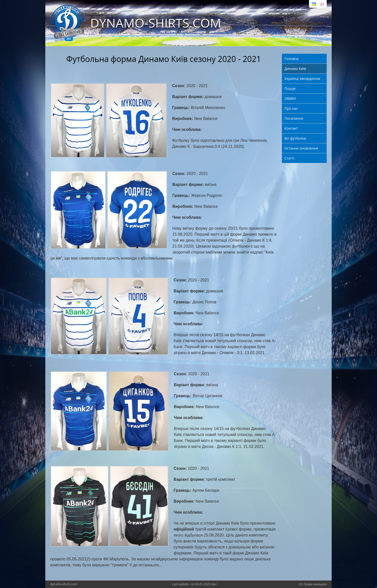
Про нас (291, 108)
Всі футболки (295, 138)
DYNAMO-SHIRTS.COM (156, 23)
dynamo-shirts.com (64, 584)
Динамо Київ (295, 69)
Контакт (291, 128)
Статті (289, 158)
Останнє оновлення (301, 148)
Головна (291, 59)
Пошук (290, 88)
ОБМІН (290, 98)
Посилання (294, 118)
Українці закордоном (302, 79)
